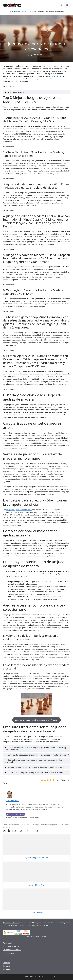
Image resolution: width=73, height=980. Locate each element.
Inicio (11, 11)
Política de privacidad (12, 946)
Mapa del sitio (9, 953)
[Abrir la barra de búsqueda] (62, 5)
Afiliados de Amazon (11, 923)
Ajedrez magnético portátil (36, 858)
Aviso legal (7, 943)
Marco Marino (12, 800)
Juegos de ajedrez (22, 11)
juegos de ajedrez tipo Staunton (19, 510)
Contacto (7, 966)
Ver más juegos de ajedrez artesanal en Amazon (36, 720)
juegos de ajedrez (54, 76)
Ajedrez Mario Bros (36, 885)
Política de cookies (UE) (12, 950)
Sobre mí (7, 963)
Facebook (7, 969)
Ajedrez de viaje (36, 913)
